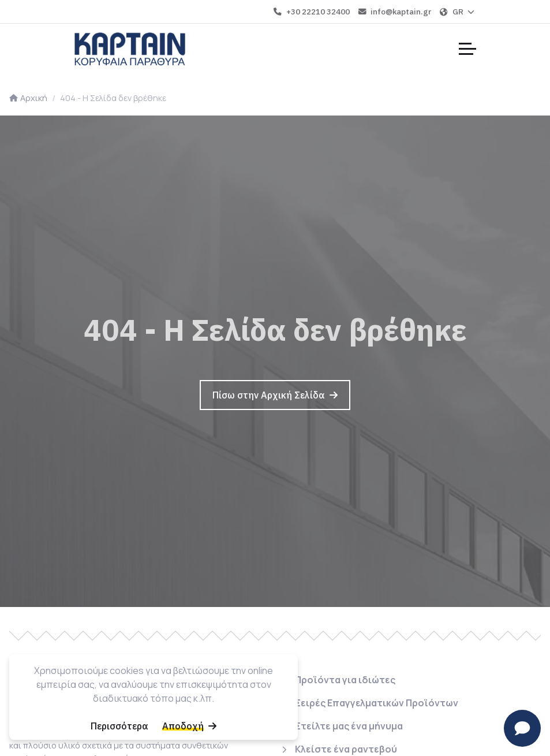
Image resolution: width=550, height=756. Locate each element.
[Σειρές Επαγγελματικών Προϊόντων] (369, 703)
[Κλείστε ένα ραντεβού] (338, 747)
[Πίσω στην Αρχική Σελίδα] (275, 395)
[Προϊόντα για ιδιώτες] (338, 682)
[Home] (130, 49)
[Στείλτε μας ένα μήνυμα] (341, 726)
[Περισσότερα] (119, 726)
